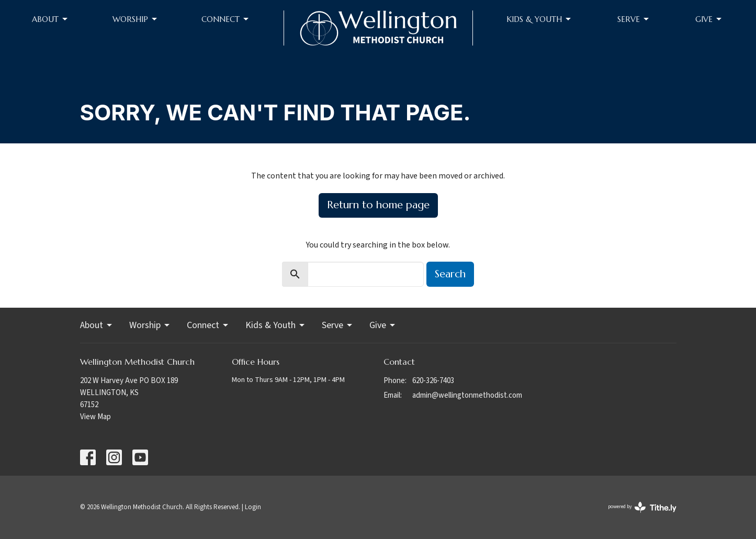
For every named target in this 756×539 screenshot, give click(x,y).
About (50, 19)
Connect (226, 19)
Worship (136, 19)
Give (709, 19)
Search (450, 274)
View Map (95, 417)
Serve (634, 19)
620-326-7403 (433, 381)
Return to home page (378, 205)
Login (253, 507)
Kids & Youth (539, 19)
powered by (642, 507)
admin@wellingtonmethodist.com (467, 395)
